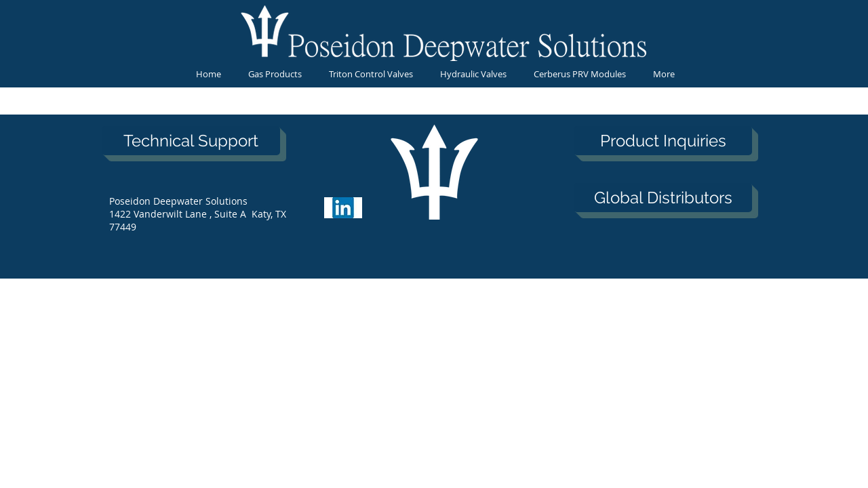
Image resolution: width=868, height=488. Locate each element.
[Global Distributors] (663, 198)
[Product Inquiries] (663, 141)
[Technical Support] (191, 141)
